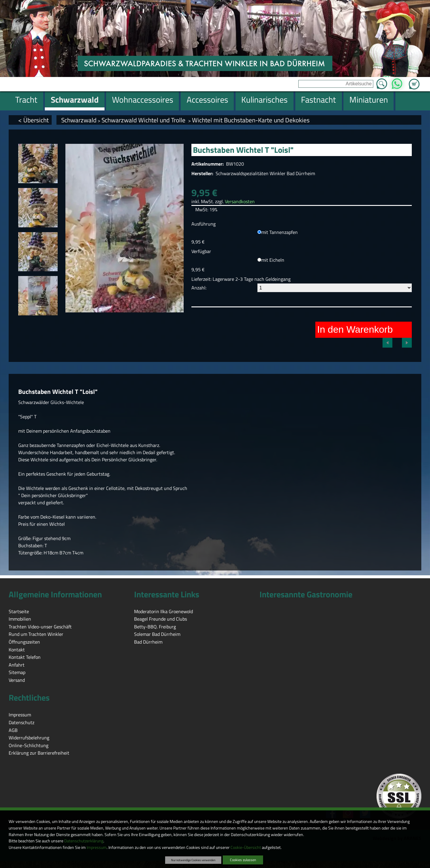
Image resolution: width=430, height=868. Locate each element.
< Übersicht (33, 120)
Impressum (97, 847)
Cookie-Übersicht (246, 847)
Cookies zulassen (243, 860)
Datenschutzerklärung (84, 841)
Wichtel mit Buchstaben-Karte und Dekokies (251, 120)
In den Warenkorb (355, 329)
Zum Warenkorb (414, 81)
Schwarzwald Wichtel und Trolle (144, 120)
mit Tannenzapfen (279, 232)
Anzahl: (199, 288)
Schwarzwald (79, 120)
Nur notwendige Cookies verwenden (193, 860)
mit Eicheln (273, 260)
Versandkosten (240, 201)
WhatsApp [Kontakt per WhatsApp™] (397, 82)
